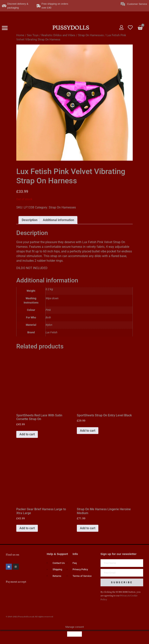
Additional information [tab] (58, 220)
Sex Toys (33, 35)
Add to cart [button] (27, 434)
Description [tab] (30, 220)
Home (20, 35)
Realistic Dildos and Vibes (58, 35)
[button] (5, 28)
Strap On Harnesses (91, 35)
